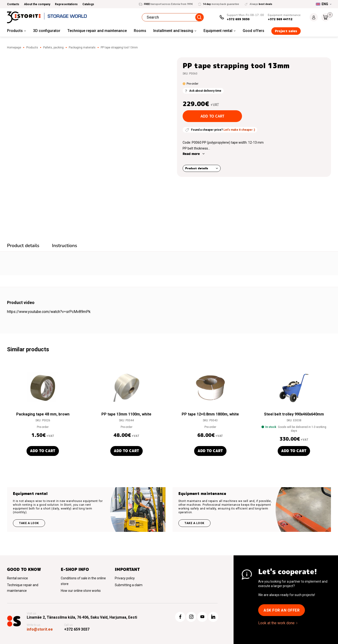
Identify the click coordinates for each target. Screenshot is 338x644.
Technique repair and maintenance (97, 31)
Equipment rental (218, 31)
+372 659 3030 (238, 19)
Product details (197, 168)
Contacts (13, 4)
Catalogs (88, 4)
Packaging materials (82, 47)
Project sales (286, 31)
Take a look (29, 523)
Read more (191, 154)
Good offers (253, 31)
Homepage (14, 47)
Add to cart (212, 116)
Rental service (17, 578)
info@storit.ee (40, 629)
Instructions (65, 246)
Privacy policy (125, 578)
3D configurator (47, 31)
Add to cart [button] (43, 451)
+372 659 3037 (77, 629)
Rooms (140, 31)
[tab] (23, 246)
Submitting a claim (129, 585)
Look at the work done (276, 623)
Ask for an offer (282, 610)
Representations (66, 4)
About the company (37, 4)
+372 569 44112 (280, 19)
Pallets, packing (53, 47)
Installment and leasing (173, 31)
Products (15, 31)
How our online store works (81, 591)
